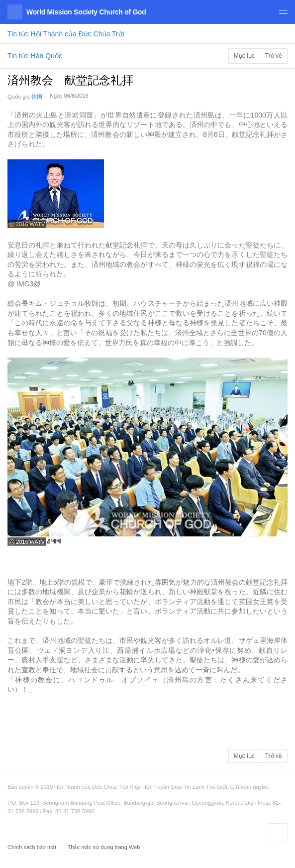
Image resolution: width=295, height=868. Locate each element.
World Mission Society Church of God (86, 12)
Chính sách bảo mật (33, 847)
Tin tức (66, 34)
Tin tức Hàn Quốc (35, 56)
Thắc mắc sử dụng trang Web (104, 847)
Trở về (274, 56)
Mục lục (244, 56)
